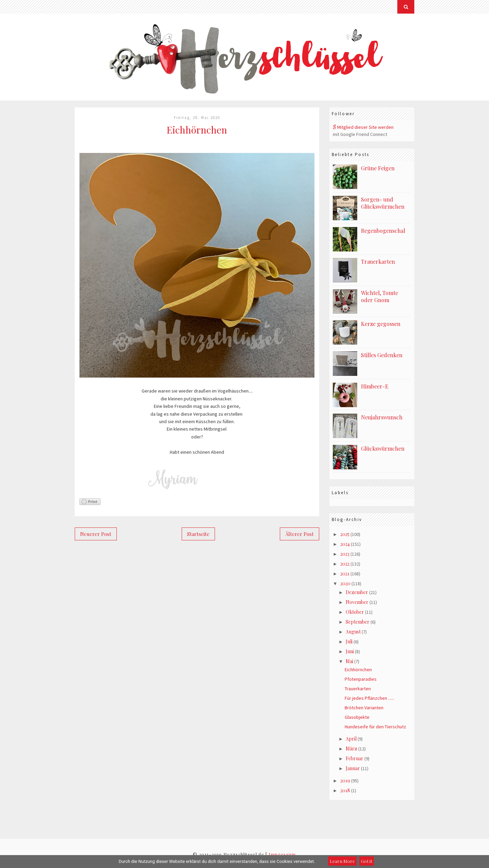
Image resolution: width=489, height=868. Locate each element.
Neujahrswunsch (382, 417)
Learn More (342, 861)
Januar (353, 768)
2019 (345, 780)
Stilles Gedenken (382, 355)
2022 (345, 564)
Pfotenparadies (361, 679)
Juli (349, 641)
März (351, 749)
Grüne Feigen (378, 168)
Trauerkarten (378, 262)
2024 (345, 544)
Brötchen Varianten (364, 708)
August (353, 632)
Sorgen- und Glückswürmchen (383, 203)
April (351, 739)
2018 (345, 790)
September (358, 622)
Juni (350, 651)
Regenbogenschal (383, 231)
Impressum (282, 854)
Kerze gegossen (381, 324)
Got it (367, 861)
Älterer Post (300, 534)
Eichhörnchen (358, 670)
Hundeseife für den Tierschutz (375, 727)
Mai (349, 661)
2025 (345, 534)
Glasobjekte (357, 717)
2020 (345, 583)
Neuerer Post (96, 534)
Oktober (355, 612)
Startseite (198, 534)
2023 (345, 554)
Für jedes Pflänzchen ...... (369, 698)
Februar (355, 758)
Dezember (357, 592)
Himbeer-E (375, 386)
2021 (345, 574)
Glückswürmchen (383, 448)
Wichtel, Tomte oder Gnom (379, 296)
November (357, 602)
